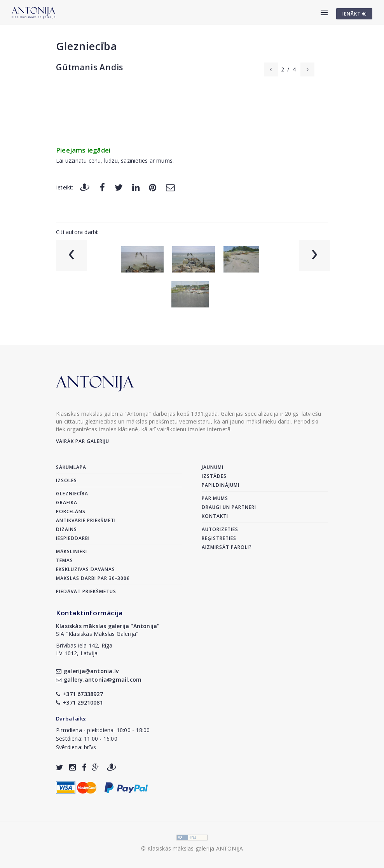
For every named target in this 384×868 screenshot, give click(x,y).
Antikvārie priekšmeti (86, 520)
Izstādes (214, 476)
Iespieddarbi (73, 538)
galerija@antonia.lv (87, 671)
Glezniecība (86, 46)
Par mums (215, 498)
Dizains (66, 529)
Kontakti (215, 516)
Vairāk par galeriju (83, 441)
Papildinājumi (221, 485)
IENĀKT (354, 14)
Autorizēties (220, 529)
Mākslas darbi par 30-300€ (93, 578)
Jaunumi (213, 467)
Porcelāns (71, 511)
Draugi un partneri (229, 507)
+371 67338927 (79, 694)
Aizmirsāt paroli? (227, 547)
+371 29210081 (79, 702)
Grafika (67, 503)
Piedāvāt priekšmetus (86, 591)
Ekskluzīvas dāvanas (86, 569)
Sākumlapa (71, 467)
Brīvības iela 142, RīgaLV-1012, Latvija (84, 649)
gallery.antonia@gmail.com (99, 680)
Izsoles (66, 480)
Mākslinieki (72, 551)
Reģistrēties (219, 538)
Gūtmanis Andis (90, 67)
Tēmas (65, 560)
